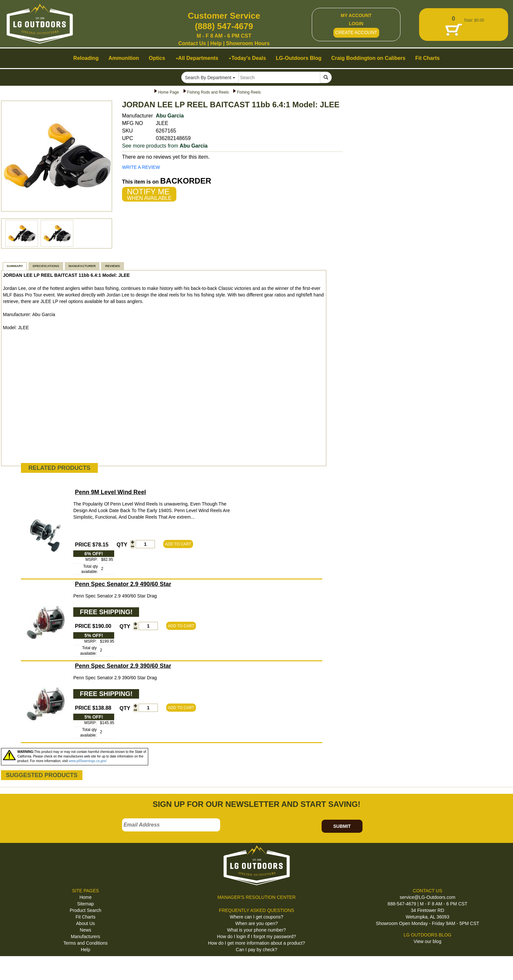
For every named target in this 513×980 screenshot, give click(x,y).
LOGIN (356, 24)
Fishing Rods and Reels (208, 92)
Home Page (168, 92)
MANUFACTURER (82, 266)
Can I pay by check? (257, 950)
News (86, 930)
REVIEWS (112, 266)
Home (86, 897)
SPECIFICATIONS (46, 266)
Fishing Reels (249, 92)
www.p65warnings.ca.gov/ (88, 761)
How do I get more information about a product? (257, 943)
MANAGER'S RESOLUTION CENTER (256, 897)
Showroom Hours (248, 43)
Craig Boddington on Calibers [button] (369, 58)
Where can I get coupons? (256, 917)
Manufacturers (86, 936)
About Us (86, 923)
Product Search (86, 910)
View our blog (427, 941)
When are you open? (256, 923)
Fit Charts (86, 917)
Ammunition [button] (124, 58)
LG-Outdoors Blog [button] (299, 58)
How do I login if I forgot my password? (256, 936)
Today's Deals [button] (247, 58)
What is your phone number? (256, 930)
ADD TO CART (178, 544)
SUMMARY (15, 266)
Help (216, 43)
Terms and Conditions (86, 943)
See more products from (165, 146)
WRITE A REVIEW (141, 167)
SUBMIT (342, 826)
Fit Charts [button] (427, 58)
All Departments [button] (197, 58)
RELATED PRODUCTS (60, 468)
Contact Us (192, 43)
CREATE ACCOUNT (356, 32)
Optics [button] (157, 58)
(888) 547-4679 (224, 26)
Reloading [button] (86, 58)
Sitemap (86, 904)
